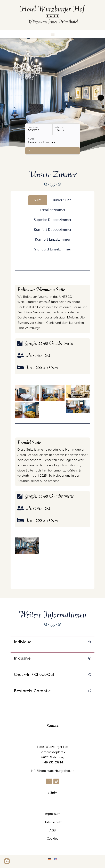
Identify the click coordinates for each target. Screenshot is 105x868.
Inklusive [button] (22, 658)
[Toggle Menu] (53, 34)
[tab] (38, 200)
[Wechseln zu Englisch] (56, 859)
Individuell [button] (24, 642)
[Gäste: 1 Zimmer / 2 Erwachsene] (53, 141)
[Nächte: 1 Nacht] (66, 129)
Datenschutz (53, 822)
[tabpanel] (53, 421)
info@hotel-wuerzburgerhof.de (53, 771)
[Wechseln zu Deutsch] (49, 859)
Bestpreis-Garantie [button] (32, 691)
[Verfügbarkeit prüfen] (53, 151)
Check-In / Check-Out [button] (34, 675)
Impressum (53, 814)
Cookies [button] (53, 839)
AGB (53, 830)
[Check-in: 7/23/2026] (39, 129)
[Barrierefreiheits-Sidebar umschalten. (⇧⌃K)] (7, 861)
